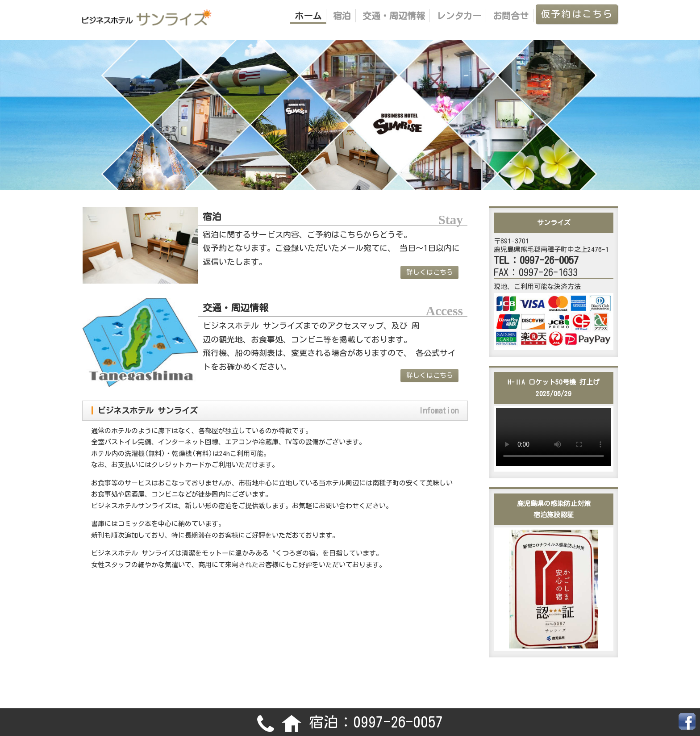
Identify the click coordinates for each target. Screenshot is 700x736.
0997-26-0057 (398, 722)
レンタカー (459, 16)
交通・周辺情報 (394, 16)
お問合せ (511, 16)
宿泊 (342, 16)
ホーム (308, 16)
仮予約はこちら (577, 14)
